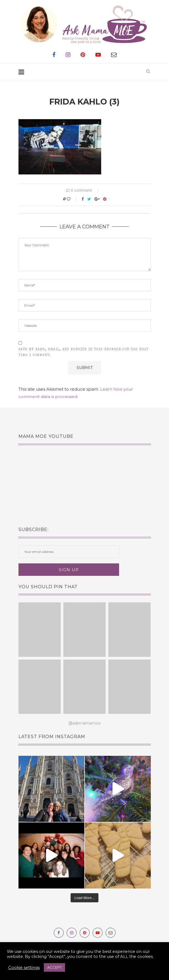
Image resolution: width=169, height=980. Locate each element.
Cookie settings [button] (24, 968)
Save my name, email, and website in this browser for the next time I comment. (84, 353)
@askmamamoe (84, 723)
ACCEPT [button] (54, 967)
